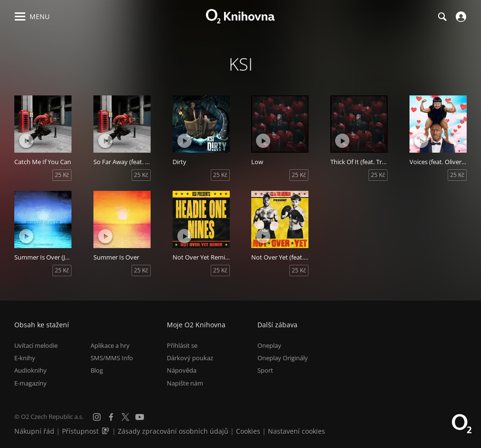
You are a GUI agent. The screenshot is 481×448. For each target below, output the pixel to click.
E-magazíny (31, 383)
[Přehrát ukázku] (26, 141)
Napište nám (185, 383)
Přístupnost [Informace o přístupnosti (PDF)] (80, 431)
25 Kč (62, 175)
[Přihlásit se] (460, 17)
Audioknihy (31, 370)
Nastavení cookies (297, 431)
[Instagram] (97, 417)
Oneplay (269, 345)
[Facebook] (111, 417)
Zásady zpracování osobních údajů (173, 431)
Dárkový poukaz (190, 358)
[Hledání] (442, 17)
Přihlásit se (182, 345)
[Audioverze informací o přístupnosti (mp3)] (106, 431)
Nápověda (182, 370)
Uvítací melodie (36, 345)
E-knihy (25, 358)
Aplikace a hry (110, 345)
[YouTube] (140, 417)
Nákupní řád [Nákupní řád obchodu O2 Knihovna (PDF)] (34, 431)
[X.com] (125, 417)
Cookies (248, 431)
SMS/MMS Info (112, 358)
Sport (265, 370)
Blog (97, 370)
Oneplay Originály (283, 358)
